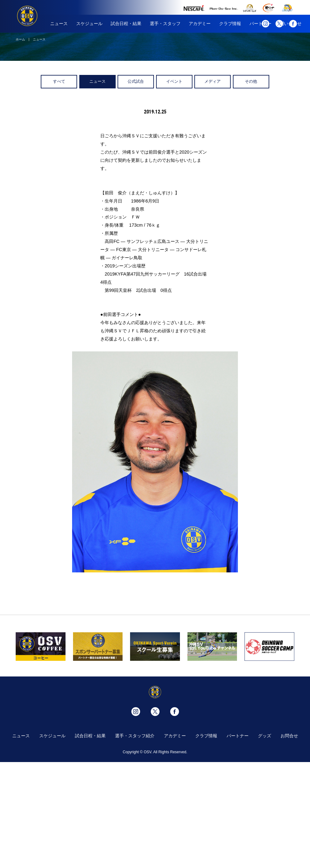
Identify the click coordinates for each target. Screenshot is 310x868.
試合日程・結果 (126, 24)
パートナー (238, 736)
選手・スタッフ (165, 24)
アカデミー (200, 24)
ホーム (20, 39)
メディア (213, 81)
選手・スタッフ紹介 (135, 736)
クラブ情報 (230, 24)
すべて (59, 81)
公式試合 (136, 81)
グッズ (265, 736)
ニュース (59, 24)
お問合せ (289, 736)
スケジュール (89, 24)
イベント (174, 81)
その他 (251, 81)
